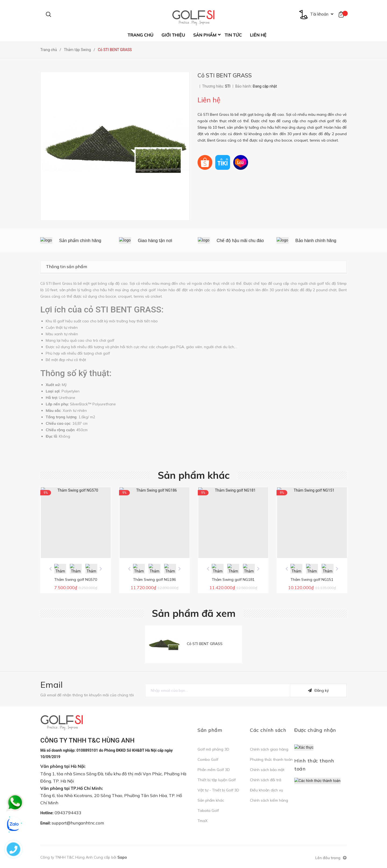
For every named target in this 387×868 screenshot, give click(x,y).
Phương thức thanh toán (271, 759)
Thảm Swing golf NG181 (233, 579)
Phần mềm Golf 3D (214, 770)
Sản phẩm (205, 35)
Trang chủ (141, 35)
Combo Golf (208, 759)
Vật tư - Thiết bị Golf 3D (218, 790)
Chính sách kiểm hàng (269, 800)
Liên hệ (258, 35)
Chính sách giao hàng (269, 749)
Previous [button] (51, 569)
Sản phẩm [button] (210, 730)
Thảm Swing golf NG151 (312, 579)
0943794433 (68, 813)
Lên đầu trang (331, 858)
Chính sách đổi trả (266, 780)
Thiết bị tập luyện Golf (217, 780)
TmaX (203, 821)
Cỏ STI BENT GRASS (205, 644)
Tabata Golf (208, 811)
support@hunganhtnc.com (78, 823)
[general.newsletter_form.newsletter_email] (218, 690)
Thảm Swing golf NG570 (76, 579)
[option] (76, 241)
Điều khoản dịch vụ (266, 790)
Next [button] (101, 569)
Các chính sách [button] (268, 730)
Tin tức (233, 35)
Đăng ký (318, 690)
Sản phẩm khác (194, 475)
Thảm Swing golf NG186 (154, 579)
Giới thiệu (173, 35)
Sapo (122, 857)
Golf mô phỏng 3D (213, 749)
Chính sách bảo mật (267, 770)
